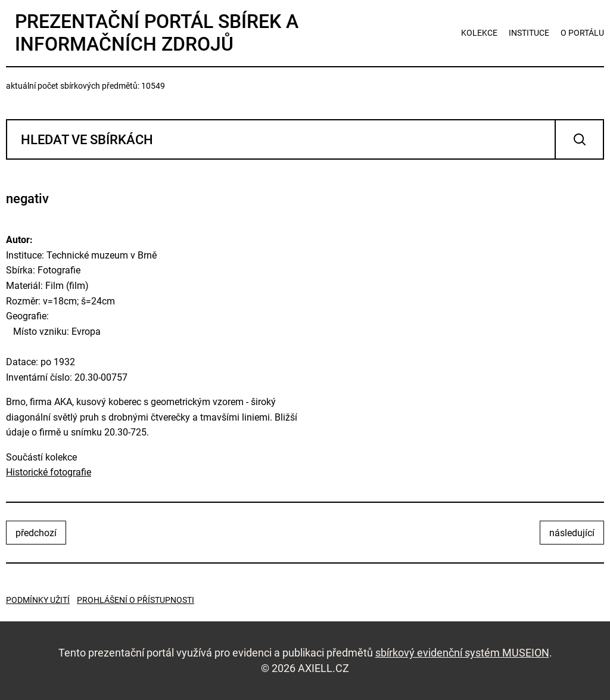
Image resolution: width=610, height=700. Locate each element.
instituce (529, 33)
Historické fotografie (49, 472)
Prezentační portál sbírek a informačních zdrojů (157, 33)
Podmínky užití (38, 600)
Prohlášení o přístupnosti (136, 600)
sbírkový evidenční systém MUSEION (462, 653)
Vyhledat (579, 139)
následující (572, 533)
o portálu (582, 33)
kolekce (479, 33)
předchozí (36, 533)
